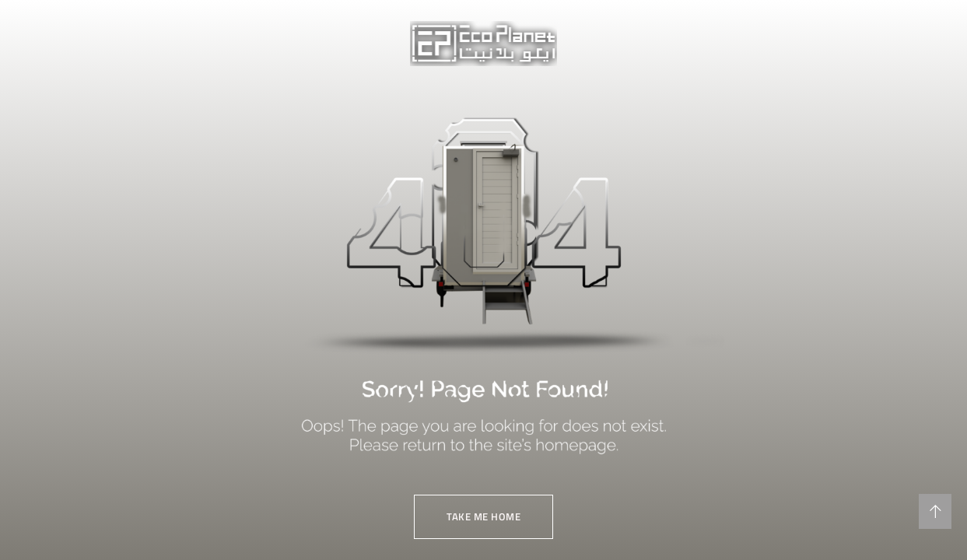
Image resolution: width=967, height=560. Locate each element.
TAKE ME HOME (483, 516)
